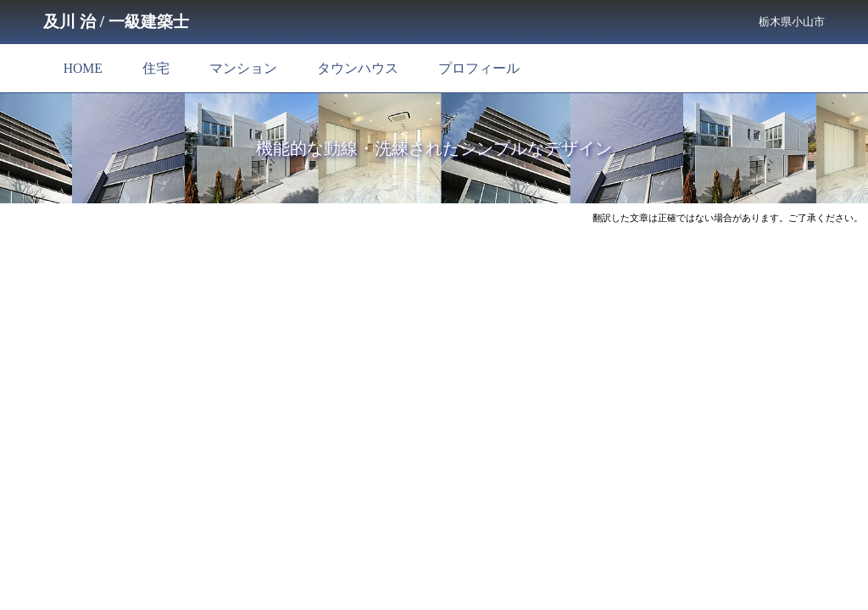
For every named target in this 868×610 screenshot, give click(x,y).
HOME (83, 68)
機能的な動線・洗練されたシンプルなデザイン (434, 148)
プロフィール (479, 68)
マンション (243, 68)
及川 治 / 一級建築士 (116, 22)
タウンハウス (358, 68)
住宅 (156, 68)
